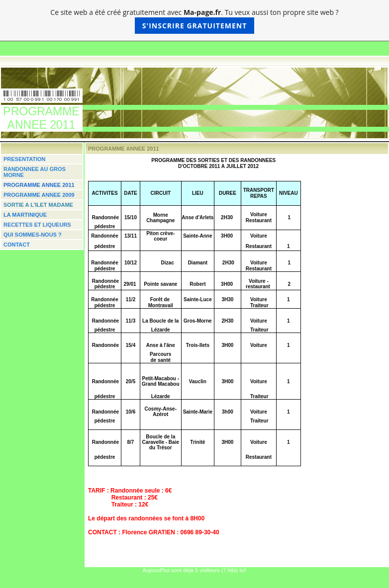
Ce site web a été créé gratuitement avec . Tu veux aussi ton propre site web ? (194, 21)
